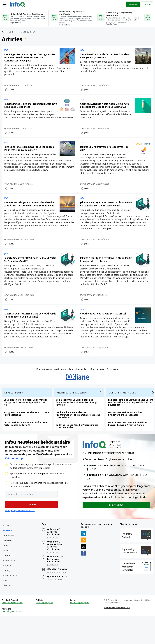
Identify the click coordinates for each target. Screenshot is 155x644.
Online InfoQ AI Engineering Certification (56, 583)
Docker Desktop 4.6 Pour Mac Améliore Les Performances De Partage (27, 445)
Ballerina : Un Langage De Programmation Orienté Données (79, 448)
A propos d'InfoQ (8, 592)
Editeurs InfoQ (11, 584)
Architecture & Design (73, 414)
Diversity (8, 609)
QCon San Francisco (58, 593)
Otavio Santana (13, 85)
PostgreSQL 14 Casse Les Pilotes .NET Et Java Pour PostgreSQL (28, 435)
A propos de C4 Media (11, 602)
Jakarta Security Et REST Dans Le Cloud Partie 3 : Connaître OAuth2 (28, 270)
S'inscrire (8, 554)
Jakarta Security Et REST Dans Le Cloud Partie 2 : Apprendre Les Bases (104, 270)
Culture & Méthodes (124, 414)
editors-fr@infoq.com (80, 629)
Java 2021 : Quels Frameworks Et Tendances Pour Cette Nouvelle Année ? (30, 154)
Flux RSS (26, 39)
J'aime (12, 89)
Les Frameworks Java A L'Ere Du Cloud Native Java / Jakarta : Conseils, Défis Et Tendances (28, 212)
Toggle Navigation (6, 4)
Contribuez (9, 579)
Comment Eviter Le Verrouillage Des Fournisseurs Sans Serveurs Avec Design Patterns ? (78, 424)
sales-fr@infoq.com (45, 629)
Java (7, 50)
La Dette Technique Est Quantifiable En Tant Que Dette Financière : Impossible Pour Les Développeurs (132, 424)
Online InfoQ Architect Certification (54, 556)
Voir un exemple (15, 481)
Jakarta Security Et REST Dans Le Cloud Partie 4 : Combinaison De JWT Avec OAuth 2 (106, 211)
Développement (16, 414)
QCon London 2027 (58, 601)
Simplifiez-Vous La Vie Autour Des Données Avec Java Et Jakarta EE (106, 56)
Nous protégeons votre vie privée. (20, 533)
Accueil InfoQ (9, 32)
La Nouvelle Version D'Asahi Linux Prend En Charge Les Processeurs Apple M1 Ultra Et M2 (27, 424)
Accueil (7, 549)
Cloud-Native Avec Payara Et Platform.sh (105, 326)
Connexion (9, 559)
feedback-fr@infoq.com (14, 629)
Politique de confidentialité (117, 634)
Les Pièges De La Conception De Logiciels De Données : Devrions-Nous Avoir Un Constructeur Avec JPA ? (29, 57)
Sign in (146, 4)
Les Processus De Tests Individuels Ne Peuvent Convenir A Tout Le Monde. (129, 445)
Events (7, 574)
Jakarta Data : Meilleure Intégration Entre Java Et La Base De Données (29, 106)
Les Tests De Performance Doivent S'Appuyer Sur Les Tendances (127, 435)
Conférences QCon (10, 567)
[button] (29, 527)
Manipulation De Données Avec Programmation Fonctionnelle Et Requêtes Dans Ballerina (79, 436)
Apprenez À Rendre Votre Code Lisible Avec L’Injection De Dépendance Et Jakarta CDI (106, 106)
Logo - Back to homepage (19, 3)
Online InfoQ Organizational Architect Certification (56, 569)
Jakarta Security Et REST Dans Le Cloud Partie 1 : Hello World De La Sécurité (28, 327)
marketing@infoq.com (13, 638)
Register (132, 4)
